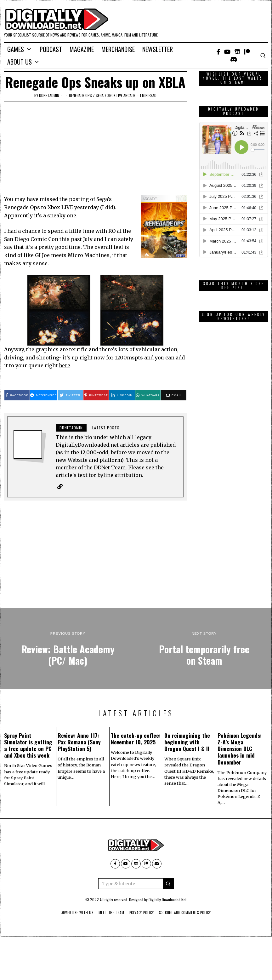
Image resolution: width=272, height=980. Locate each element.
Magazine (82, 49)
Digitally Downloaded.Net (167, 900)
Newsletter (158, 49)
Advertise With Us (75, 913)
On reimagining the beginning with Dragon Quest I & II (187, 742)
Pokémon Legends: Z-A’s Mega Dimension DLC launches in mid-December (240, 749)
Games (16, 49)
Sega (100, 95)
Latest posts (106, 428)
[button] (168, 884)
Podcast (51, 49)
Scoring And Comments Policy (186, 913)
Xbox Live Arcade (121, 95)
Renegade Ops (80, 95)
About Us (20, 62)
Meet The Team (110, 913)
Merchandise (118, 49)
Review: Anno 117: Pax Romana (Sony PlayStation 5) (79, 742)
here (65, 365)
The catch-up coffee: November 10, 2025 (136, 739)
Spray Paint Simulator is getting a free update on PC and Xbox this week (28, 745)
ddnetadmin (49, 95)
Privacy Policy (142, 913)
